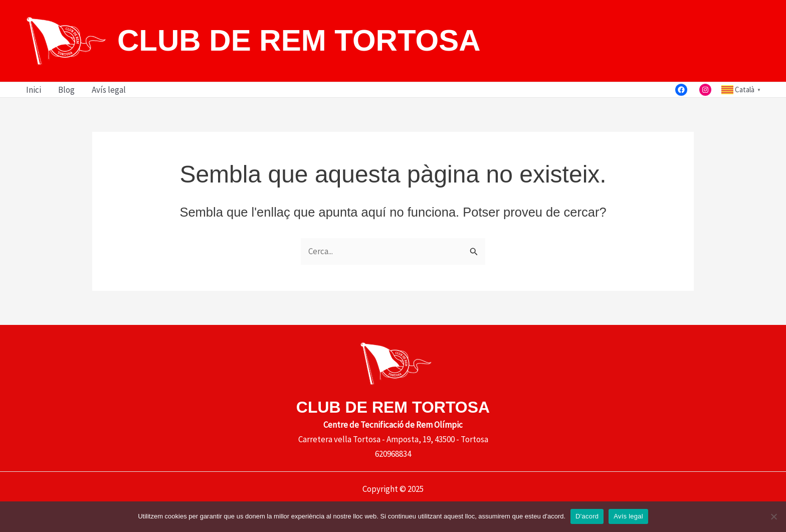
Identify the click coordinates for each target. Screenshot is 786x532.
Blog (66, 90)
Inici (34, 90)
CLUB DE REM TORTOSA (299, 40)
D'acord (587, 516)
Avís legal (109, 90)
